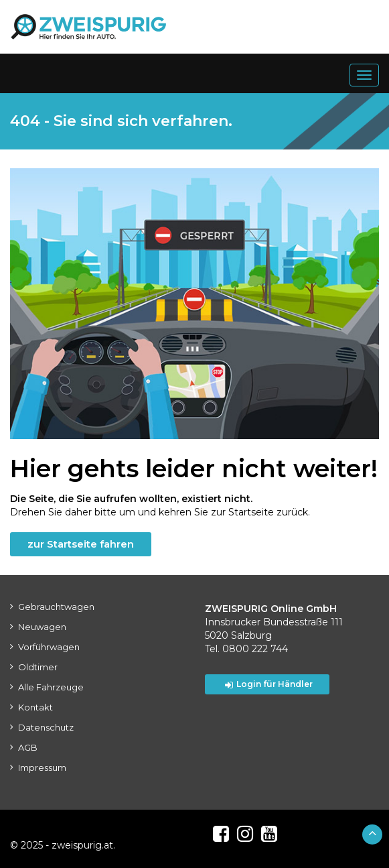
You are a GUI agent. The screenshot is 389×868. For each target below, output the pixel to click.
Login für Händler (269, 684)
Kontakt (35, 707)
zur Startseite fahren (81, 544)
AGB (28, 747)
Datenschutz (46, 727)
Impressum (42, 767)
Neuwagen (42, 627)
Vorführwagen (49, 647)
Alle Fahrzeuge (51, 687)
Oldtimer (38, 667)
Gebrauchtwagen (56, 607)
